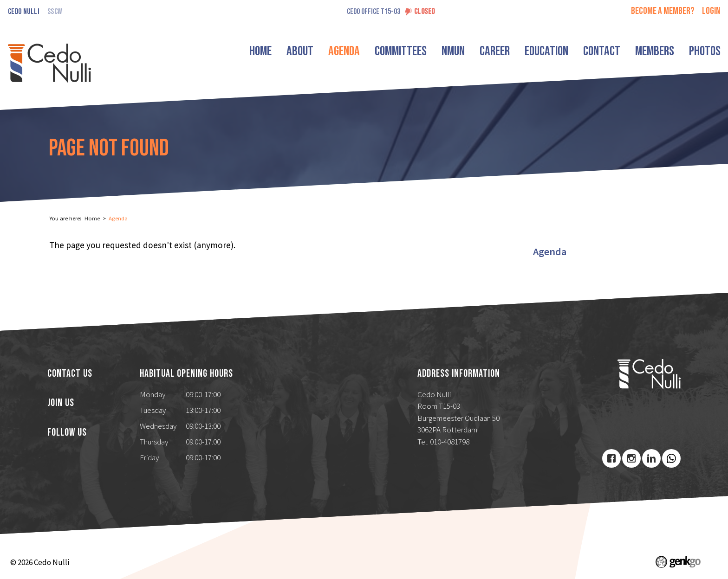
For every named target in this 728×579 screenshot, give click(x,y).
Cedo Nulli (24, 12)
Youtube (671, 458)
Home (260, 51)
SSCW (55, 12)
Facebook (611, 458)
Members (655, 51)
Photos (705, 51)
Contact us (70, 374)
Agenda (344, 51)
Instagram (631, 458)
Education (546, 51)
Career (495, 51)
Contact (602, 51)
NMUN (453, 51)
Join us (61, 403)
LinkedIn (651, 458)
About (300, 51)
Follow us (67, 433)
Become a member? (663, 11)
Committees (401, 51)
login (711, 11)
